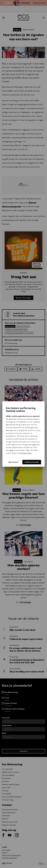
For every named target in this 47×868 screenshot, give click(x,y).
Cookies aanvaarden (32, 462)
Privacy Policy (27, 453)
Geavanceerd (13, 462)
